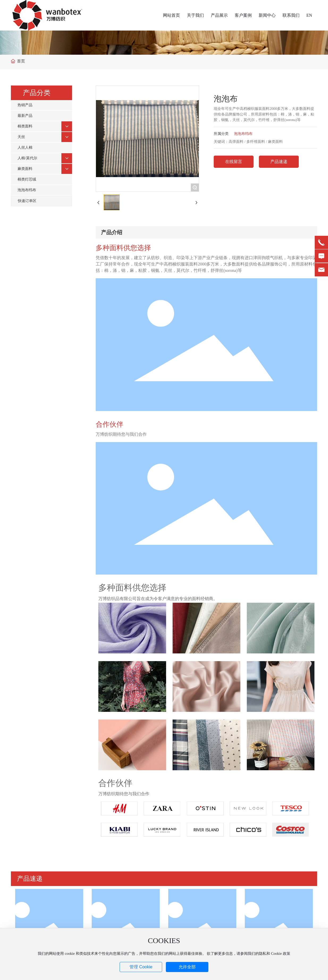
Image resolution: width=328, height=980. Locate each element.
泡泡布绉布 (243, 134)
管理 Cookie (141, 967)
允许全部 (187, 967)
